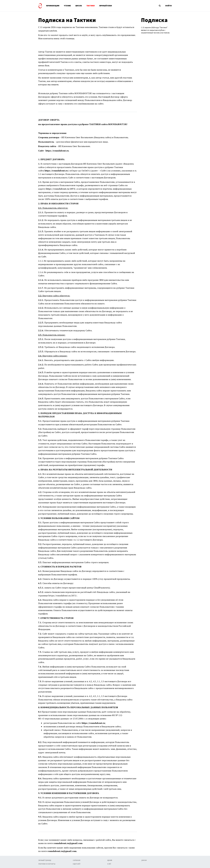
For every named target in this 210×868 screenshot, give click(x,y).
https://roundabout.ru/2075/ (61, 189)
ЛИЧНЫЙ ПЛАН (105, 6)
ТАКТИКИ (90, 6)
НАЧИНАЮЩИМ (53, 6)
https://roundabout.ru (57, 151)
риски (144, 860)
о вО (109, 864)
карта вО (77, 864)
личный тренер (45, 860)
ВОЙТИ (168, 6)
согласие (77, 860)
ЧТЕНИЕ (67, 6)
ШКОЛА (79, 6)
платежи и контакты (47, 864)
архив (110, 860)
